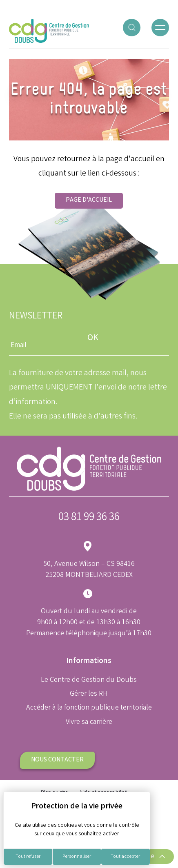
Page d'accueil (89, 200)
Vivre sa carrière (89, 722)
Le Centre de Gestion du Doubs (89, 680)
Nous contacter (57, 760)
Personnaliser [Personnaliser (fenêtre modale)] (77, 857)
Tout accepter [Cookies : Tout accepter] (125, 857)
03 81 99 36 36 (89, 518)
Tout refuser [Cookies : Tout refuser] (28, 857)
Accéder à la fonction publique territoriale (89, 708)
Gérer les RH (89, 694)
